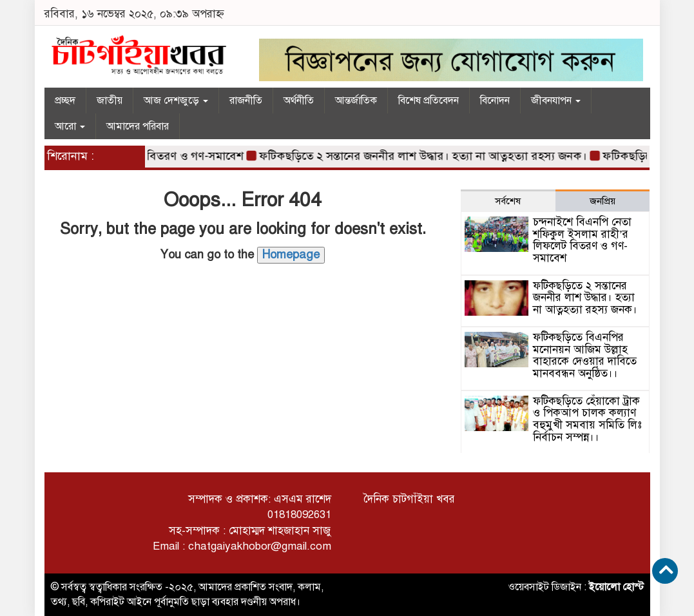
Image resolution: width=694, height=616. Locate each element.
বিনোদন (495, 101)
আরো (70, 126)
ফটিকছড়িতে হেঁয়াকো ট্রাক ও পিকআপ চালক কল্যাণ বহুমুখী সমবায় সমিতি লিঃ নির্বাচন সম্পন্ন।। (587, 419)
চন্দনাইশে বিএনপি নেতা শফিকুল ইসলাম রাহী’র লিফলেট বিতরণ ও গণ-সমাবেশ (582, 240)
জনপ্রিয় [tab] (602, 201)
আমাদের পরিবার (138, 126)
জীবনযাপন (556, 101)
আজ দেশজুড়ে (176, 101)
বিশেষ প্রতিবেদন (429, 101)
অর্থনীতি (299, 101)
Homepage (291, 255)
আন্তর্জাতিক (356, 101)
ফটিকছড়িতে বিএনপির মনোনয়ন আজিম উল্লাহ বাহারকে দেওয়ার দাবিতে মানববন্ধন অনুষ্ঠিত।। (585, 355)
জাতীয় (110, 101)
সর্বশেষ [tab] (508, 201)
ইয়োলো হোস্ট (616, 587)
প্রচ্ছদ (65, 101)
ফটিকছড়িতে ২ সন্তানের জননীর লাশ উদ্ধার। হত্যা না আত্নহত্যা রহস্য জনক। (426, 156)
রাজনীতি (246, 101)
